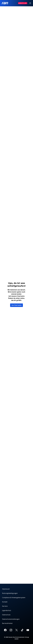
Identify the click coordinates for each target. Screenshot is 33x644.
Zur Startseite (16, 305)
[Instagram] (11, 630)
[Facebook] (5, 630)
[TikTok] (22, 630)
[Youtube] (28, 630)
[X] (17, 630)
